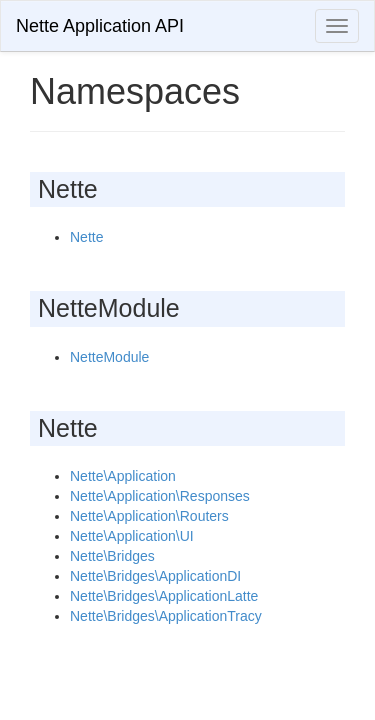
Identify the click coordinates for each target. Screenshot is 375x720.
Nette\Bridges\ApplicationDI (155, 576)
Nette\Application (123, 476)
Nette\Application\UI (132, 536)
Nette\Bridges (112, 556)
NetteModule (109, 357)
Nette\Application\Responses (160, 496)
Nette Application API (100, 26)
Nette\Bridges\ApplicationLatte (164, 596)
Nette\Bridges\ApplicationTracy (166, 616)
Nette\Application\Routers (149, 516)
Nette (86, 237)
